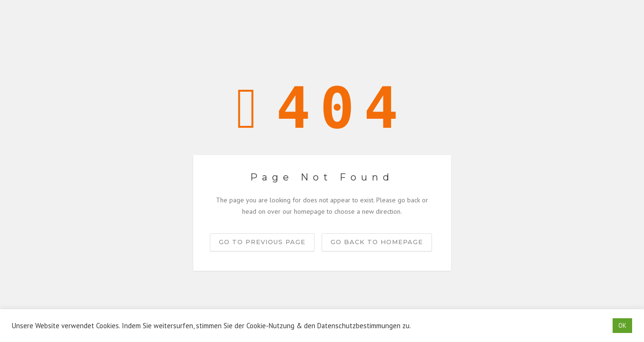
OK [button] (622, 326)
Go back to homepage (377, 242)
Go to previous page (262, 242)
